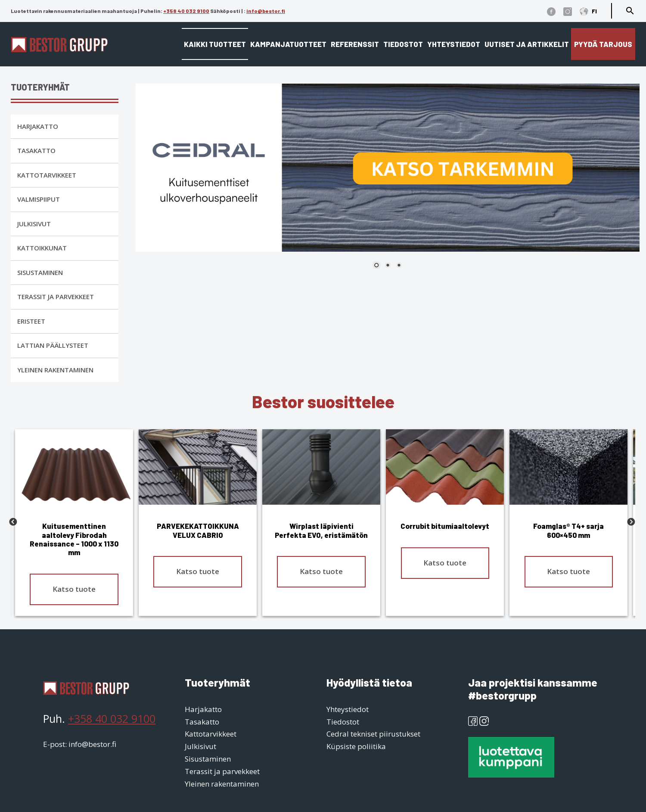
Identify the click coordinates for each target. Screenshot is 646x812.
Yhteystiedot (454, 44)
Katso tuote (74, 589)
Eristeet (31, 321)
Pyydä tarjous (603, 44)
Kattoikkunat (42, 248)
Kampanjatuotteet (288, 44)
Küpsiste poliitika (356, 746)
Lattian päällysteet (53, 345)
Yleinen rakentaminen (55, 370)
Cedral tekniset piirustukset (373, 734)
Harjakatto (38, 126)
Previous (13, 522)
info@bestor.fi (266, 11)
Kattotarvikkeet (47, 175)
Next (631, 522)
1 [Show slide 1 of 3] (376, 266)
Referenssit (355, 44)
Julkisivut (34, 224)
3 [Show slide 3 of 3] (399, 266)
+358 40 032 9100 (186, 11)
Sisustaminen (40, 272)
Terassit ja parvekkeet (56, 297)
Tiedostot (403, 44)
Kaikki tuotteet (215, 44)
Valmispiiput (39, 199)
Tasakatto (36, 150)
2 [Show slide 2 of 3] (388, 266)
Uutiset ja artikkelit (527, 44)
